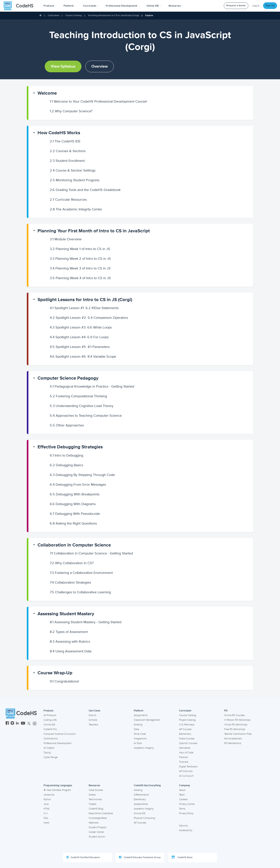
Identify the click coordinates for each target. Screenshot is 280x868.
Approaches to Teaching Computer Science (86, 416)
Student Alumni (97, 837)
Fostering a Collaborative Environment (81, 573)
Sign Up (270, 6)
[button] (50, 6)
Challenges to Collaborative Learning (80, 592)
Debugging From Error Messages (78, 485)
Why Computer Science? (71, 111)
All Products (50, 715)
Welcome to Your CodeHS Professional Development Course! (98, 101)
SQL (46, 818)
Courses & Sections (68, 151)
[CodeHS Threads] (35, 724)
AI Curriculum (186, 776)
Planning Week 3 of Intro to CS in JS (80, 268)
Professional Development (58, 743)
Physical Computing (144, 818)
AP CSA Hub (186, 771)
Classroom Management (147, 720)
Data (136, 729)
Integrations (140, 739)
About (182, 790)
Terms (182, 809)
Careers (183, 799)
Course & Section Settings (73, 170)
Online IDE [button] (154, 6)
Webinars (94, 823)
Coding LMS (50, 720)
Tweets (92, 804)
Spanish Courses (188, 743)
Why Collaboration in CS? (72, 563)
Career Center (96, 832)
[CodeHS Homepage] (20, 6)
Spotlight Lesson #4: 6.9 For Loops (79, 337)
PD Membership (233, 743)
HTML (47, 809)
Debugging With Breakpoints (75, 494)
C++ (46, 813)
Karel (46, 823)
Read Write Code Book (101, 813)
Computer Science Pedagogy (68, 378)
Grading (138, 725)
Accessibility (186, 830)
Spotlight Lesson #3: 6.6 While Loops (81, 327)
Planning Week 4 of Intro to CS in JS (80, 278)
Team (182, 795)
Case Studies (96, 790)
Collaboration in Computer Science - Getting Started (91, 553)
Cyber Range (51, 757)
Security (183, 826)
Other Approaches (67, 425)
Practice (183, 757)
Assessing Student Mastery (66, 614)
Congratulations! (64, 681)
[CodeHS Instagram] (12, 724)
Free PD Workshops (235, 729)
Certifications (51, 739)
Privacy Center (187, 804)
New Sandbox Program (57, 790)
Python (47, 799)
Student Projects (98, 827)
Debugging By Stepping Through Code (82, 475)
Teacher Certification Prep (238, 734)
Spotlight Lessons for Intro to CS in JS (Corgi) (85, 300)
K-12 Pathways (187, 725)
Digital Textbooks (188, 767)
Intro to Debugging (66, 455)
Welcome (47, 93)
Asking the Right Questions (73, 523)
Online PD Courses (234, 715)
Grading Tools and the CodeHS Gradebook (85, 190)
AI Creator (49, 748)
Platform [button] (70, 6)
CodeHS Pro (50, 729)
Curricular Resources (68, 200)
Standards (185, 748)
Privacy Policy (186, 813)
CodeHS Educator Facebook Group (140, 857)
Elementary (185, 734)
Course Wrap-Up (55, 673)
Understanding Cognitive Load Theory (82, 406)
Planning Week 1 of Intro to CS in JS (80, 249)
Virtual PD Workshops (236, 725)
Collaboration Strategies (70, 582)
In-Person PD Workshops (237, 720)
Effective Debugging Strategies (70, 447)
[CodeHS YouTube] (23, 724)
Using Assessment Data (71, 651)
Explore (149, 15)
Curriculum (54, 15)
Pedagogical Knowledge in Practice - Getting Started (92, 386)
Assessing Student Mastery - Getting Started (86, 622)
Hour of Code (186, 753)
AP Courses (185, 729)
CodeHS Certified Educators (83, 857)
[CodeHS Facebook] (7, 724)
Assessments (141, 804)
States (92, 795)
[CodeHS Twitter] (29, 724)
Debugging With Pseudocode (75, 514)
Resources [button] (176, 6)
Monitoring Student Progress (75, 180)
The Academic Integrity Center (76, 209)
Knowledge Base (98, 818)
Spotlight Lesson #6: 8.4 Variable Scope (83, 356)
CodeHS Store (182, 857)
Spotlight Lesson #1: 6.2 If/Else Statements (84, 308)
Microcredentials (233, 739)
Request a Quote (236, 6)
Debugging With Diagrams (73, 504)
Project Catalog (187, 720)
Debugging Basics (66, 465)
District (92, 715)
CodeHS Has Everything (147, 785)
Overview (100, 66)
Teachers (93, 725)
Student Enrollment (67, 161)
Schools (93, 720)
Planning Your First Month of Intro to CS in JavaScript (94, 231)
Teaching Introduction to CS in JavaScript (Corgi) (114, 15)
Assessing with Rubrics (70, 641)
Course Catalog (74, 15)
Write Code (140, 734)
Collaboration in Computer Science (74, 545)
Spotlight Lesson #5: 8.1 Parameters (80, 347)
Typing (47, 753)
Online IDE (49, 725)
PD (226, 711)
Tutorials (184, 762)
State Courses (187, 739)
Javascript (49, 795)
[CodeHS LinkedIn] (17, 724)
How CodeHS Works (59, 133)
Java (46, 804)
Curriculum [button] (91, 6)
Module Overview (66, 239)
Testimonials (95, 799)
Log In (256, 6)
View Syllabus (63, 66)
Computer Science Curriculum (60, 734)
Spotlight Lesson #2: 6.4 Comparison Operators (89, 318)
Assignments (141, 715)
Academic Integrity (144, 748)
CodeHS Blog (96, 809)
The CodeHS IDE (65, 141)
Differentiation (141, 795)
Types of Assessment (69, 632)
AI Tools (138, 743)
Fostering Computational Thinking (78, 396)
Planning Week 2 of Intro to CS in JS (80, 259)
